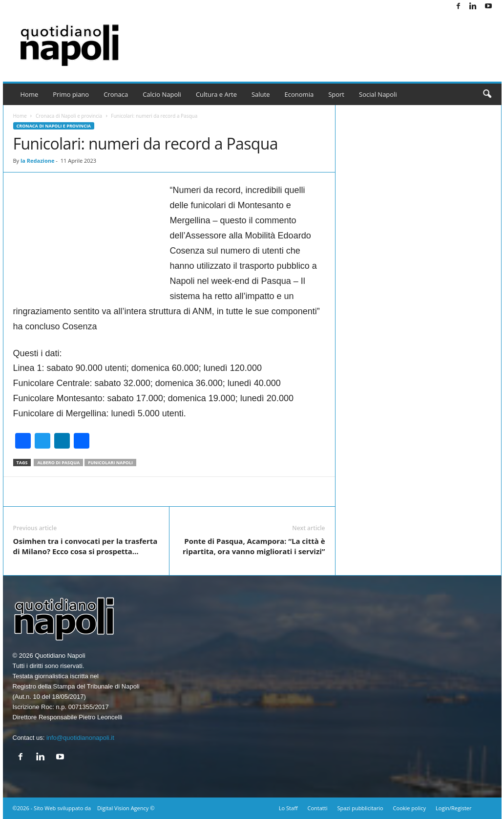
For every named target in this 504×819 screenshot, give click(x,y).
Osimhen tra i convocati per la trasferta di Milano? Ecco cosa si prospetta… (85, 546)
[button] (487, 94)
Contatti (318, 808)
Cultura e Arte (216, 94)
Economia (299, 94)
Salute (261, 94)
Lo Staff (288, 808)
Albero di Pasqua (58, 463)
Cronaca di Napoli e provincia (69, 116)
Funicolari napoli (110, 463)
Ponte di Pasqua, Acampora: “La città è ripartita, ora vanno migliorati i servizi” (254, 546)
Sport (336, 94)
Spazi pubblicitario (360, 808)
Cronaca (116, 94)
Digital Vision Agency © (126, 808)
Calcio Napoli (162, 94)
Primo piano (71, 94)
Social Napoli (378, 94)
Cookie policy (409, 808)
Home (30, 94)
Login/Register (453, 808)
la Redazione (38, 161)
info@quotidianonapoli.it (80, 738)
